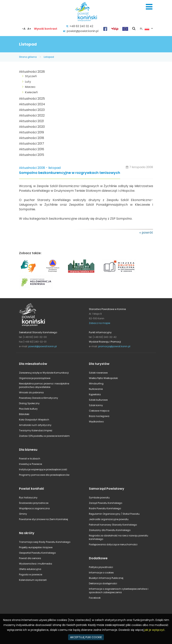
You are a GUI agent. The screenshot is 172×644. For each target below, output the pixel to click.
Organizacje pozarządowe (35, 378)
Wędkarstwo (96, 422)
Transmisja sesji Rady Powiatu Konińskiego (45, 542)
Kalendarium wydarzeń (33, 580)
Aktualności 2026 (32, 72)
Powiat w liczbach (30, 459)
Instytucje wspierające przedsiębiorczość (43, 469)
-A (24, 29)
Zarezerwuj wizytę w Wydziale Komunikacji (44, 373)
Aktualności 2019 (31, 132)
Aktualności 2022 (32, 115)
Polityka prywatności (101, 567)
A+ (29, 29)
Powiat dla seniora (30, 558)
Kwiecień (31, 92)
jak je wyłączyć (155, 630)
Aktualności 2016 (32, 149)
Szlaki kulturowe (98, 400)
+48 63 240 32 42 (81, 26)
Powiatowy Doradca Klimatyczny (39, 398)
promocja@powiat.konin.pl (114, 346)
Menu (149, 7)
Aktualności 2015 (32, 155)
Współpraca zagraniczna (34, 508)
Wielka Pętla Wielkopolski (103, 378)
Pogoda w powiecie (31, 575)
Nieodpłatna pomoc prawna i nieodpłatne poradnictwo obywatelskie (44, 385)
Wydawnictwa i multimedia (36, 564)
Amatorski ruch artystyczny (35, 425)
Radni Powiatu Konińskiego (105, 508)
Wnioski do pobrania (31, 392)
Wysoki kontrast (46, 29)
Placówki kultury (28, 409)
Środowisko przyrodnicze (34, 503)
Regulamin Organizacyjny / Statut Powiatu (114, 514)
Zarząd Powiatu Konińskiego (106, 503)
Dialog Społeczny (29, 403)
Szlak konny (96, 405)
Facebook (95, 598)
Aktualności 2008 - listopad (40, 168)
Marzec (30, 87)
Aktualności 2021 (31, 121)
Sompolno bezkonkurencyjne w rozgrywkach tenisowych (70, 173)
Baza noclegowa (99, 416)
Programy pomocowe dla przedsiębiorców (44, 475)
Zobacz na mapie (99, 323)
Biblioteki (24, 414)
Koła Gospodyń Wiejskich (34, 420)
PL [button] (145, 29)
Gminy (23, 514)
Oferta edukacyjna (30, 569)
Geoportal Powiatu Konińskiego (37, 553)
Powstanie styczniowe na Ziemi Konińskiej (43, 519)
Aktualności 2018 (32, 138)
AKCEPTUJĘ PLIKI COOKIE (86, 637)
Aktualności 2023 (32, 110)
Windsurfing (96, 384)
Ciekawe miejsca (99, 411)
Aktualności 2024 (32, 104)
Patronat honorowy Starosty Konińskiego (113, 525)
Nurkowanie (96, 389)
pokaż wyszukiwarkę (134, 29)
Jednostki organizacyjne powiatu (109, 519)
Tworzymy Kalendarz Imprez (36, 430)
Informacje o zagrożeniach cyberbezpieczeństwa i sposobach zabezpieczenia (119, 591)
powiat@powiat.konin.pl (83, 31)
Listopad (49, 57)
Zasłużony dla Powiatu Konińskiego (110, 530)
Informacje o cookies (101, 573)
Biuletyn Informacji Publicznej (106, 578)
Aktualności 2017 (32, 144)
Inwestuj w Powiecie (30, 464)
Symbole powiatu (99, 498)
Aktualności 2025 (32, 99)
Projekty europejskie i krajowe (36, 547)
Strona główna (28, 57)
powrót (147, 233)
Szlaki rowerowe (98, 373)
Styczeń (31, 76)
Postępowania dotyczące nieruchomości (113, 544)
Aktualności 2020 (32, 127)
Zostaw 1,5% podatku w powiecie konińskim (44, 436)
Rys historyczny (28, 498)
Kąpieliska (95, 394)
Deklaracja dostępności (103, 583)
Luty (28, 82)
